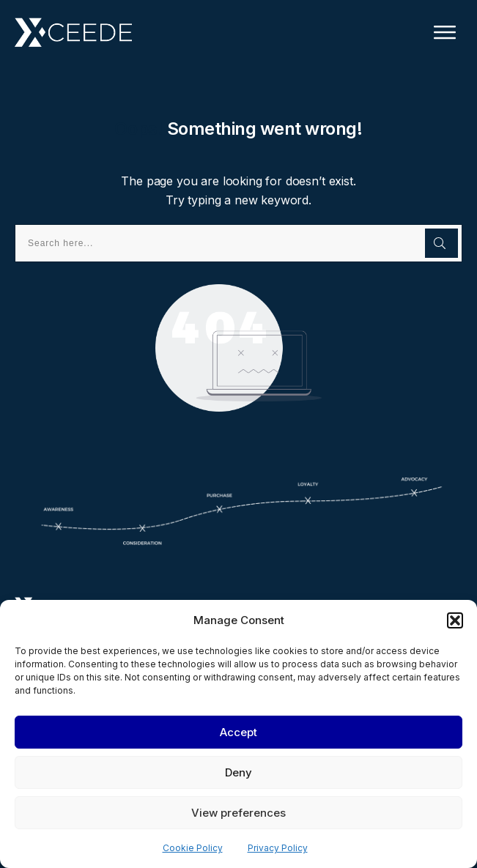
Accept (239, 732)
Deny (239, 772)
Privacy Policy (278, 848)
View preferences (239, 813)
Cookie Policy (193, 848)
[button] (455, 620)
